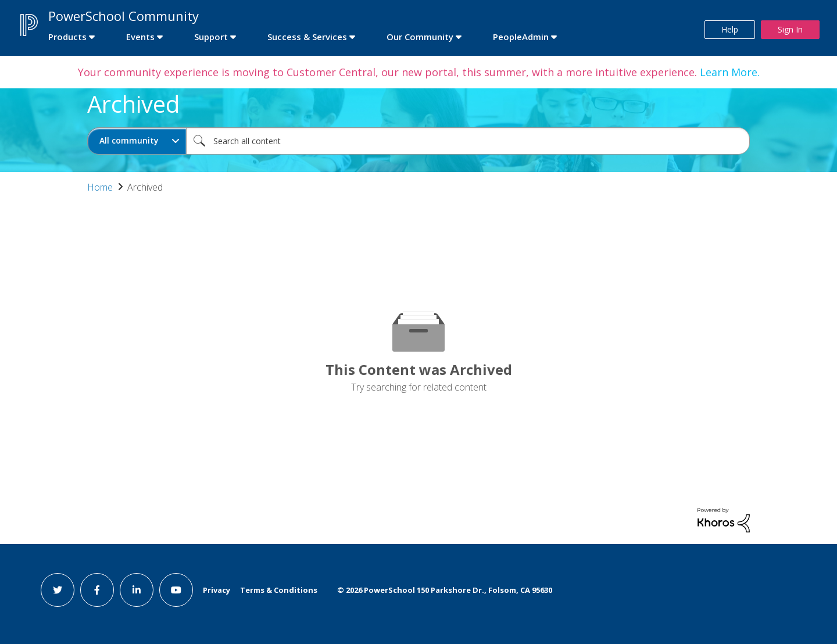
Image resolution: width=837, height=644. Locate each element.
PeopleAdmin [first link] (521, 37)
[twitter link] (58, 590)
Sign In (790, 29)
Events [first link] (140, 37)
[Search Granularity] (137, 141)
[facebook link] (97, 590)
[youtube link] (176, 590)
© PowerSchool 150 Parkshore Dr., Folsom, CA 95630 (445, 590)
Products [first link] (67, 37)
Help (730, 29)
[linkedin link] (137, 590)
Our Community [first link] (420, 37)
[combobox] (468, 141)
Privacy (217, 590)
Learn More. (728, 72)
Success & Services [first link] (307, 37)
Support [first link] (211, 37)
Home (100, 187)
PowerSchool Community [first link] (124, 16)
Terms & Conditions (279, 590)
